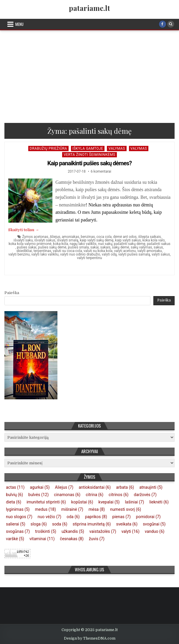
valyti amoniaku (150, 251)
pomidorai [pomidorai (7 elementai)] (148, 517)
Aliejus (55, 237)
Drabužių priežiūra (48, 149)
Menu (19, 24)
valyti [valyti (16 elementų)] (131, 531)
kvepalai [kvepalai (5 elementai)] (109, 502)
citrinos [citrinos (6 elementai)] (118, 495)
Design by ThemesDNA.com (90, 638)
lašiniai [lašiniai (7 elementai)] (134, 502)
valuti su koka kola (98, 251)
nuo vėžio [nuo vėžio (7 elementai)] (49, 517)
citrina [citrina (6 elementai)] (95, 495)
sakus (158, 247)
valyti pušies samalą (134, 254)
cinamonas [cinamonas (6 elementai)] (67, 495)
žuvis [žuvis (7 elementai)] (97, 539)
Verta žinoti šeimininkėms (89, 155)
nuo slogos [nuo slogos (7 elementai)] (19, 517)
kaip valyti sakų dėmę (97, 240)
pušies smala (78, 247)
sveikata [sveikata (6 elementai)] (127, 524)
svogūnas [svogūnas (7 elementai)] (18, 531)
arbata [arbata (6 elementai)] (125, 487)
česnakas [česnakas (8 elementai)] (72, 539)
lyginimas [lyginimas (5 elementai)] (18, 509)
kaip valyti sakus (128, 240)
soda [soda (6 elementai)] (60, 524)
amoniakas (71, 237)
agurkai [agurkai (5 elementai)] (40, 487)
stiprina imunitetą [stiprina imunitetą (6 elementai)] (92, 524)
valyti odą (109, 254)
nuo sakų (105, 244)
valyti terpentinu (90, 258)
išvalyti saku (23, 240)
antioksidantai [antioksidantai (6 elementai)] (95, 487)
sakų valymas (141, 247)
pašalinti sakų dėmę (130, 244)
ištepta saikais (149, 237)
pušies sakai (26, 247)
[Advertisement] (89, 74)
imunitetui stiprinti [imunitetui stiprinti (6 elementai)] (46, 502)
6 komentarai (101, 171)
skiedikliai (24, 251)
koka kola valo (154, 240)
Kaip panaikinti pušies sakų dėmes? (90, 163)
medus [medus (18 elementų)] (45, 509)
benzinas (88, 237)
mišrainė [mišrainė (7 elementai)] (72, 509)
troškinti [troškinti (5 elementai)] (46, 531)
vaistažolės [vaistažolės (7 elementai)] (103, 531)
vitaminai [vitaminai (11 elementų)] (42, 539)
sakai (95, 247)
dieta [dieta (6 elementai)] (14, 502)
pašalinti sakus (159, 244)
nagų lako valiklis (83, 244)
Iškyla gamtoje (88, 149)
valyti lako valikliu (45, 254)
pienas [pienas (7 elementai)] (122, 517)
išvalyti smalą (67, 240)
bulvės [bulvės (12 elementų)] (38, 495)
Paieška (12, 293)
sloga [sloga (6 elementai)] (39, 524)
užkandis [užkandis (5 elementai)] (73, 531)
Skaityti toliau (24, 230)
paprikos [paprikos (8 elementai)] (96, 517)
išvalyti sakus (45, 240)
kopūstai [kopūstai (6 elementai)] (82, 502)
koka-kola (61, 244)
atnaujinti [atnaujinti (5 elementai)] (151, 487)
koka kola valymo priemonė (30, 244)
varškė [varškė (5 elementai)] (15, 539)
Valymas (117, 149)
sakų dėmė (120, 247)
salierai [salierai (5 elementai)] (16, 524)
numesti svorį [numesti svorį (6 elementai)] (126, 509)
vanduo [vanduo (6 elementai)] (155, 531)
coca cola (104, 237)
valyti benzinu (19, 254)
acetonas (41, 237)
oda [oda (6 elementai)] (73, 517)
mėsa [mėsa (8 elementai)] (97, 509)
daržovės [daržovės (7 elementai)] (145, 495)
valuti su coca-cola (67, 251)
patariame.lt (89, 8)
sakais (105, 247)
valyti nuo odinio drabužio (80, 254)
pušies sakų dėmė (52, 247)
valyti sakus (161, 254)
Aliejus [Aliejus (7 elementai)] (64, 487)
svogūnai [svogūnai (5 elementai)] (154, 524)
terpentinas (42, 251)
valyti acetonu (125, 251)
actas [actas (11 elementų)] (15, 487)
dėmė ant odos (125, 237)
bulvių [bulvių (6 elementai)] (14, 495)
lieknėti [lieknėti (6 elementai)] (159, 502)
